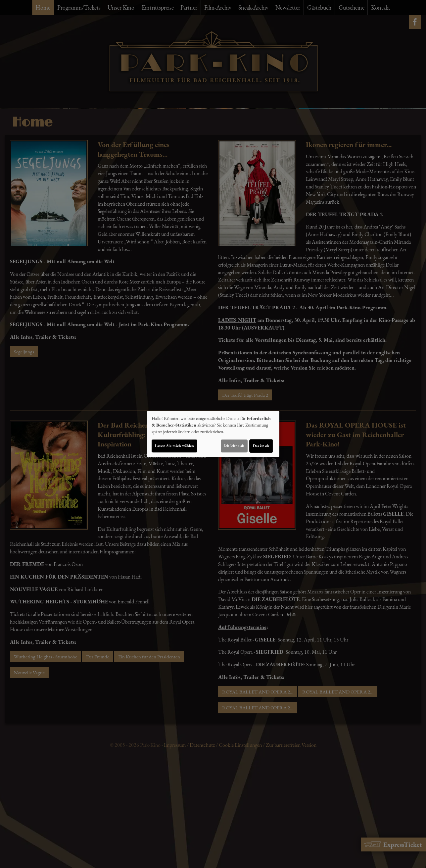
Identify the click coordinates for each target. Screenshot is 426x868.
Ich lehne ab (234, 446)
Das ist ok (261, 446)
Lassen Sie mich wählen (174, 446)
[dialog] (213, 434)
